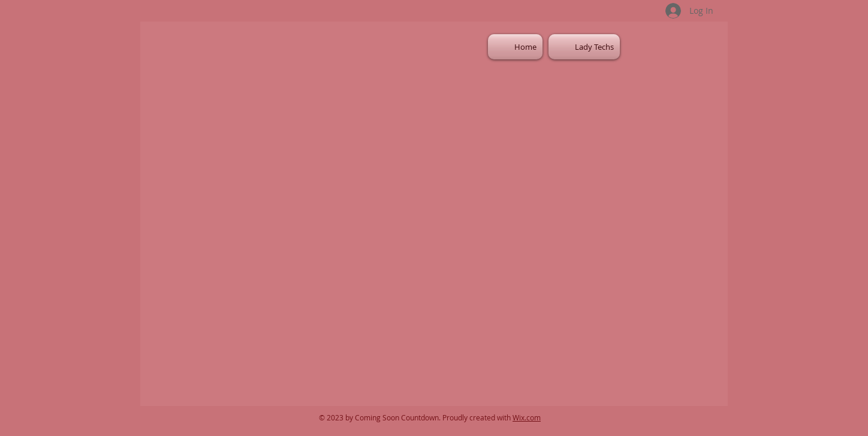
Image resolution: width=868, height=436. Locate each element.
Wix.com (527, 417)
